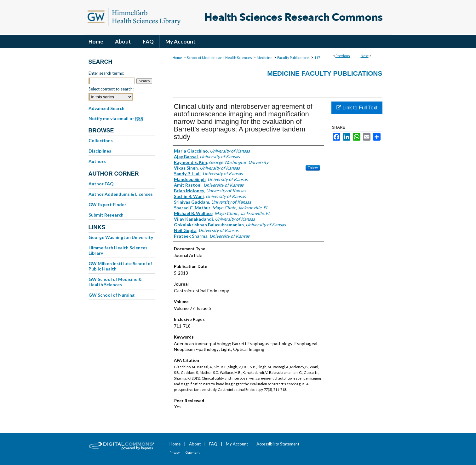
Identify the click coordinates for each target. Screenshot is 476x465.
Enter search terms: (106, 73)
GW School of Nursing (112, 295)
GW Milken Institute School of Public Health (120, 266)
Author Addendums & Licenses (121, 194)
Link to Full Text (357, 108)
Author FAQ (101, 184)
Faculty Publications (293, 58)
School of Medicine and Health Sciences (219, 58)
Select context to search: (111, 89)
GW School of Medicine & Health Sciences (115, 282)
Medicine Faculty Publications (325, 73)
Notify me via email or (116, 119)
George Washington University (121, 237)
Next (365, 56)
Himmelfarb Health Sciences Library (118, 250)
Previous (343, 56)
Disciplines (100, 151)
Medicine (265, 58)
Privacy (175, 452)
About (195, 444)
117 (317, 58)
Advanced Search (106, 108)
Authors (97, 161)
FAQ (213, 444)
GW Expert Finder (107, 204)
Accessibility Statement (278, 444)
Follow (313, 168)
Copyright (193, 452)
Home (177, 58)
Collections (101, 140)
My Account (237, 444)
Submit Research (106, 215)
